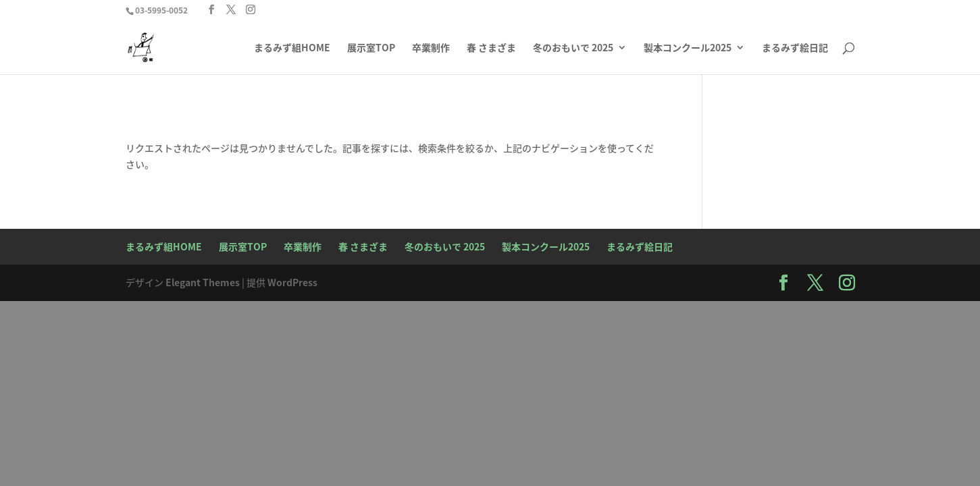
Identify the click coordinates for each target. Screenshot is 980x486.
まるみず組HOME (292, 48)
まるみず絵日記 (795, 48)
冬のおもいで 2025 (573, 48)
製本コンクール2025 (688, 48)
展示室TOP (371, 48)
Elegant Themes (203, 282)
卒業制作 (431, 48)
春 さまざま (491, 48)
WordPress (292, 282)
